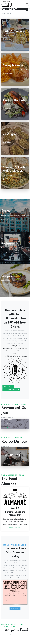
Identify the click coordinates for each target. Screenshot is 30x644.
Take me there (8, 220)
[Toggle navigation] (27, 4)
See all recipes (6, 446)
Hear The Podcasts (11, 390)
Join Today (15, 608)
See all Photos (6, 635)
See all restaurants (7, 418)
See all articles (6, 13)
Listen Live (8, 386)
